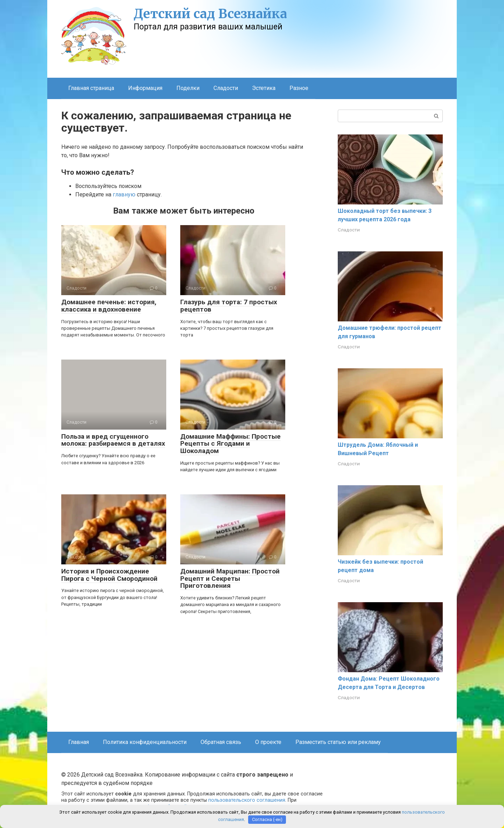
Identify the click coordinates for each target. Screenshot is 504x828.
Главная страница (91, 88)
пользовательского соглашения (247, 800)
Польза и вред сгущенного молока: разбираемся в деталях (113, 440)
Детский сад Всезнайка (210, 14)
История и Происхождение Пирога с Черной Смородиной (109, 575)
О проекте (268, 742)
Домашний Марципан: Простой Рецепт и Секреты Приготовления (230, 579)
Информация (145, 88)
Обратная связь (221, 742)
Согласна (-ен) (267, 819)
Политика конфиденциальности (145, 742)
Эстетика (264, 88)
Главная (79, 742)
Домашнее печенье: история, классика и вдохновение (109, 306)
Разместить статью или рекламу (338, 742)
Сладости (226, 88)
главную (124, 194)
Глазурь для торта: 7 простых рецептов (229, 306)
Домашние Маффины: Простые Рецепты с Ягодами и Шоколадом (230, 444)
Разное (299, 88)
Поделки (188, 88)
